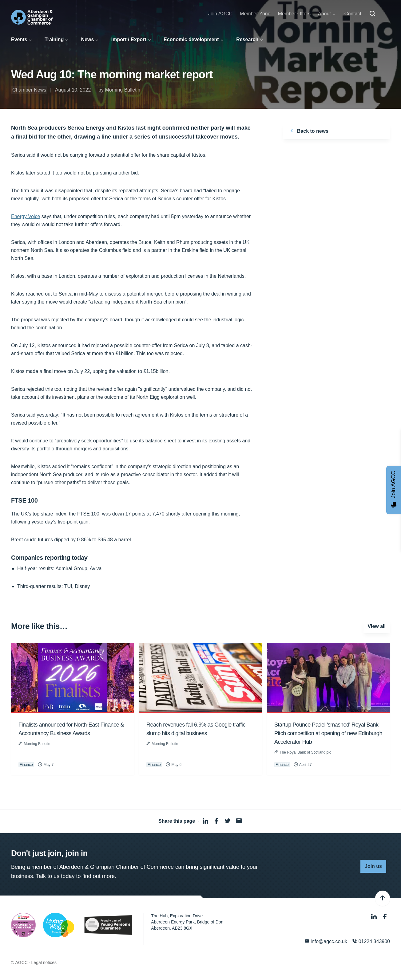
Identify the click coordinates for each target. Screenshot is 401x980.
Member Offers (294, 14)
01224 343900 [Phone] (371, 941)
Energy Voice (26, 216)
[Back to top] (383, 898)
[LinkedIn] (375, 917)
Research (247, 39)
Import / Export (129, 39)
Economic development (191, 39)
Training (54, 39)
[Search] (372, 14)
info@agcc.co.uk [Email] (326, 941)
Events (19, 39)
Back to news (308, 131)
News (88, 39)
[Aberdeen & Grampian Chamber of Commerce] (32, 17)
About (324, 14)
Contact (353, 14)
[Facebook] (385, 917)
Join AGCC (220, 14)
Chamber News (29, 90)
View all (377, 626)
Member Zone (255, 14)
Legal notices (44, 962)
